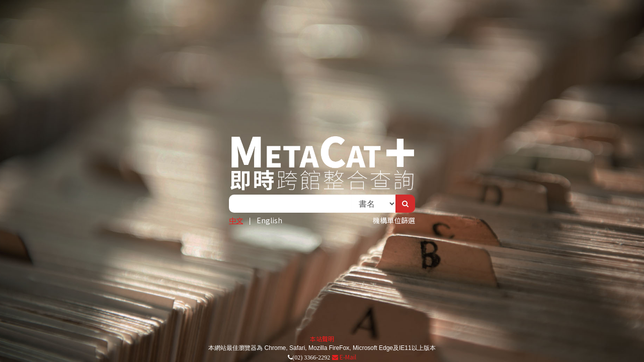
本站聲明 (322, 339)
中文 (236, 220)
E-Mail (344, 357)
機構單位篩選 (394, 220)
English (269, 220)
